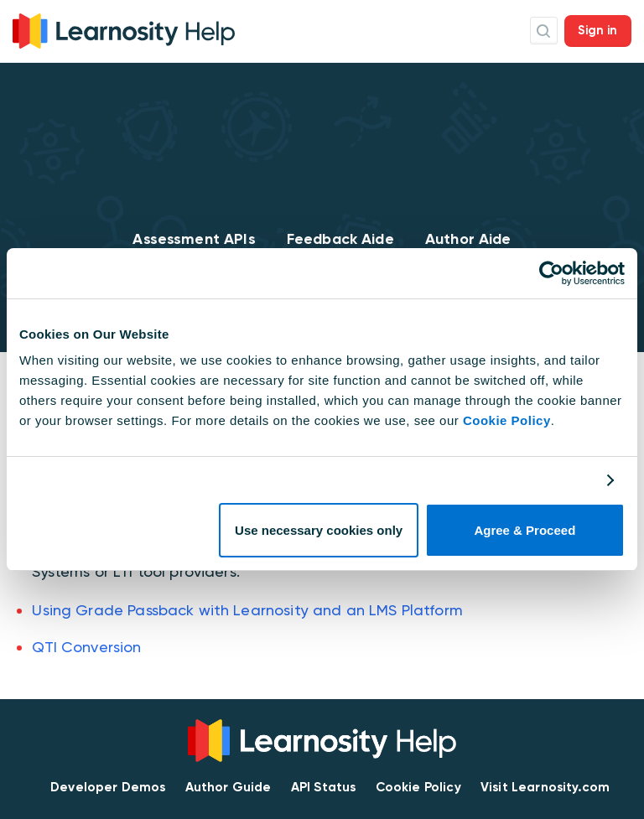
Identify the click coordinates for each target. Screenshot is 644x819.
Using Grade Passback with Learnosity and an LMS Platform (247, 610)
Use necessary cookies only (319, 530)
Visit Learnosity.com (545, 787)
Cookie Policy (507, 420)
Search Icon (544, 31)
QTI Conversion (86, 647)
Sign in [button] (598, 30)
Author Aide (468, 239)
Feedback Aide (340, 239)
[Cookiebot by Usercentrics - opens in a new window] (551, 273)
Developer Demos (108, 787)
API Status (324, 787)
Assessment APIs (194, 239)
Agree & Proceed (525, 530)
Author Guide (229, 787)
